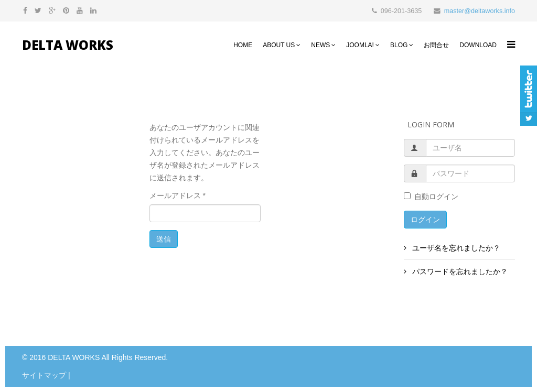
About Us (279, 45)
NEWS (320, 45)
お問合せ (436, 45)
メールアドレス (178, 195)
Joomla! (360, 45)
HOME (243, 45)
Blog (399, 45)
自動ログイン (431, 197)
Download (478, 45)
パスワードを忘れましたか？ (459, 271)
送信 (164, 239)
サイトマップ (44, 375)
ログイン (425, 220)
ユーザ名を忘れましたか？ (456, 248)
